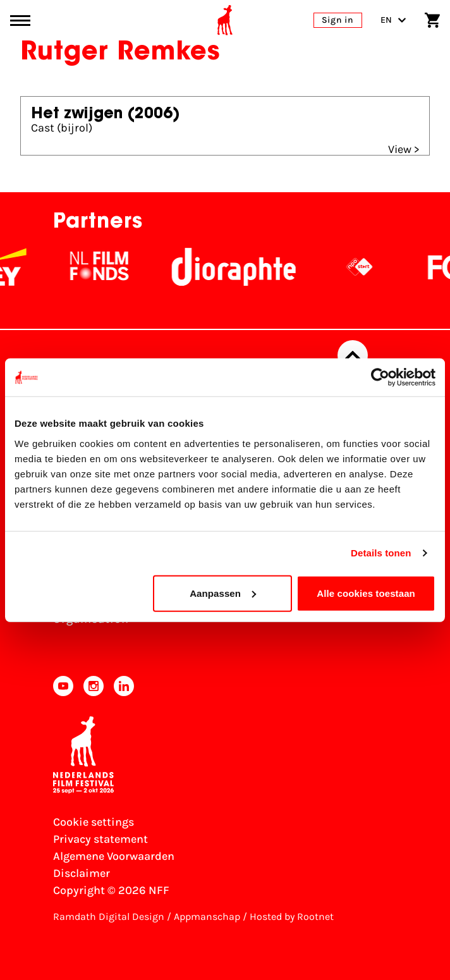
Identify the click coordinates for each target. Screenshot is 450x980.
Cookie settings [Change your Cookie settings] (94, 822)
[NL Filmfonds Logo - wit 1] (123, 267)
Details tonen (381, 553)
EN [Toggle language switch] (393, 20)
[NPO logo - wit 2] (383, 267)
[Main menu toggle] (20, 21)
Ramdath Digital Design (109, 916)
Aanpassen (223, 593)
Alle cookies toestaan (366, 593)
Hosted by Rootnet (292, 916)
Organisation (91, 619)
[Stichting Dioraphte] (257, 267)
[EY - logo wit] (32, 267)
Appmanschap (207, 916)
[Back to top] (353, 355)
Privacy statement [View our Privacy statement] (100, 839)
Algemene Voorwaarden (114, 856)
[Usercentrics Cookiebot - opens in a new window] (380, 377)
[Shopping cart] (432, 20)
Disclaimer (82, 873)
